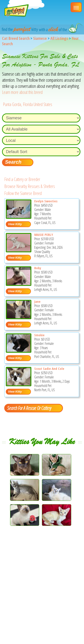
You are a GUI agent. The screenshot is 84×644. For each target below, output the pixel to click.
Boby (38, 268)
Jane (37, 301)
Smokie (39, 335)
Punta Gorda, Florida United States (28, 104)
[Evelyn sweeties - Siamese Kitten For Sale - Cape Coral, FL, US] (19, 217)
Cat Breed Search (16, 38)
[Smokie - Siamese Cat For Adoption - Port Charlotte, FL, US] (19, 351)
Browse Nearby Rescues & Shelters (30, 186)
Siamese (40, 38)
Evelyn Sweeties (46, 201)
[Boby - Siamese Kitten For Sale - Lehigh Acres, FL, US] (19, 284)
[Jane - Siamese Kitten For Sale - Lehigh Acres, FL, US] (19, 317)
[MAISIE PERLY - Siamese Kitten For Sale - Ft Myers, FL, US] (19, 251)
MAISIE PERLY (44, 235)
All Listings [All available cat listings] (59, 38)
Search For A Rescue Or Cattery (29, 408)
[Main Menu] (76, 7)
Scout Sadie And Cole (49, 368)
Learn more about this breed (22, 92)
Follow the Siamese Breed (23, 193)
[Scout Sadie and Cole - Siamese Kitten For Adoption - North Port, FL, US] (19, 385)
